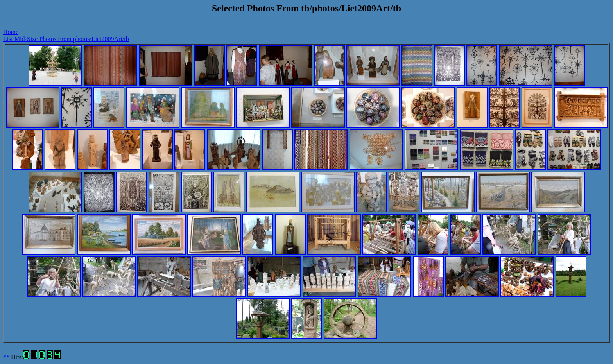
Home (11, 32)
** (6, 357)
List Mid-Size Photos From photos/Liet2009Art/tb (66, 39)
